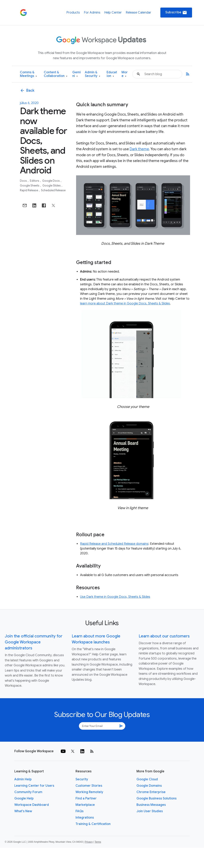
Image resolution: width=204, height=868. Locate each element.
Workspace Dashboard (32, 805)
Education (112, 74)
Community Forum (28, 792)
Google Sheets (30, 186)
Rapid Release (29, 190)
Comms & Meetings (28, 74)
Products (73, 13)
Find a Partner (86, 798)
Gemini (76, 74)
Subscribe (176, 13)
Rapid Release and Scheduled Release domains (114, 544)
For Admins (92, 13)
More (125, 74)
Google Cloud (147, 779)
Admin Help (23, 779)
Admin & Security (93, 74)
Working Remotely (89, 792)
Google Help (24, 798)
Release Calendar (138, 13)
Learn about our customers (164, 636)
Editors (35, 181)
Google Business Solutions (156, 798)
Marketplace (85, 805)
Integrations (85, 818)
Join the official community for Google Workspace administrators (34, 642)
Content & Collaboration (56, 74)
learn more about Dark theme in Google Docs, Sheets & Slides (125, 303)
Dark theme (139, 149)
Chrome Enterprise (151, 792)
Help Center (113, 13)
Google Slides (52, 186)
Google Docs (51, 181)
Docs (24, 181)
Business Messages (151, 805)
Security (82, 779)
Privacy (89, 842)
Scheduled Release (53, 190)
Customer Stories (89, 786)
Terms (98, 842)
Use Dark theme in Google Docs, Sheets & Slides (115, 597)
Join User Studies (150, 811)
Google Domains (149, 786)
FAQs (79, 811)
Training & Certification (93, 824)
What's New (23, 811)
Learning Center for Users (34, 786)
